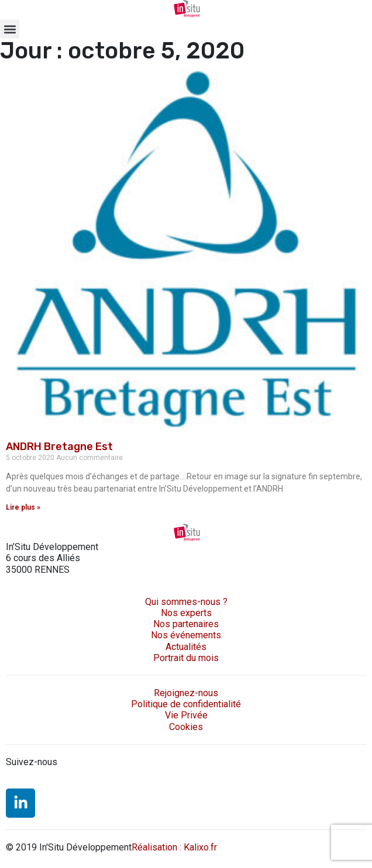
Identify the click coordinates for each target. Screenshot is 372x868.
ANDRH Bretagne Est (59, 447)
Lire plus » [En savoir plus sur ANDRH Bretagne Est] (23, 507)
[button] (10, 29)
